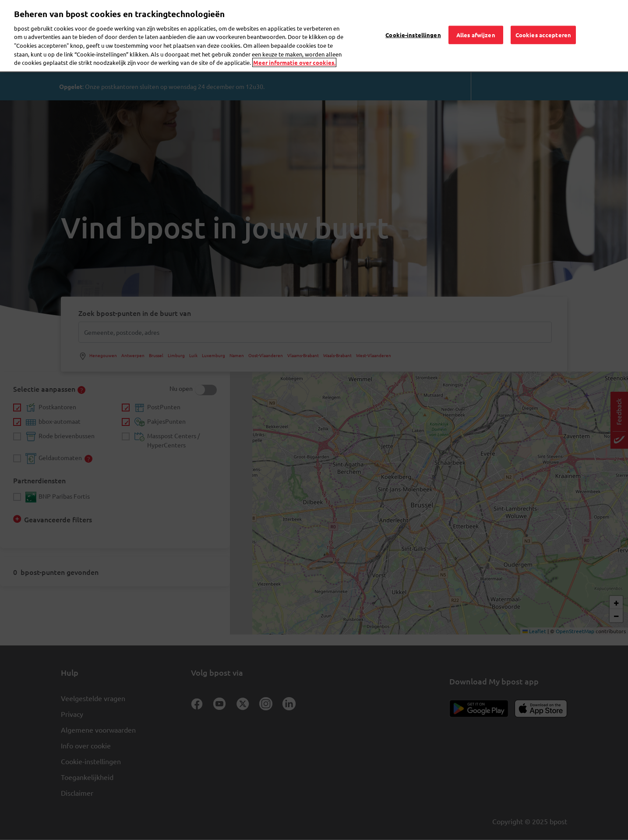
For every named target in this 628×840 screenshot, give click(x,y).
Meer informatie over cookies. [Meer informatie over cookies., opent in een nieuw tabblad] (294, 50)
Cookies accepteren (543, 22)
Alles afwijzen (476, 22)
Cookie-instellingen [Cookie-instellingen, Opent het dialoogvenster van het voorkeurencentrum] (413, 22)
